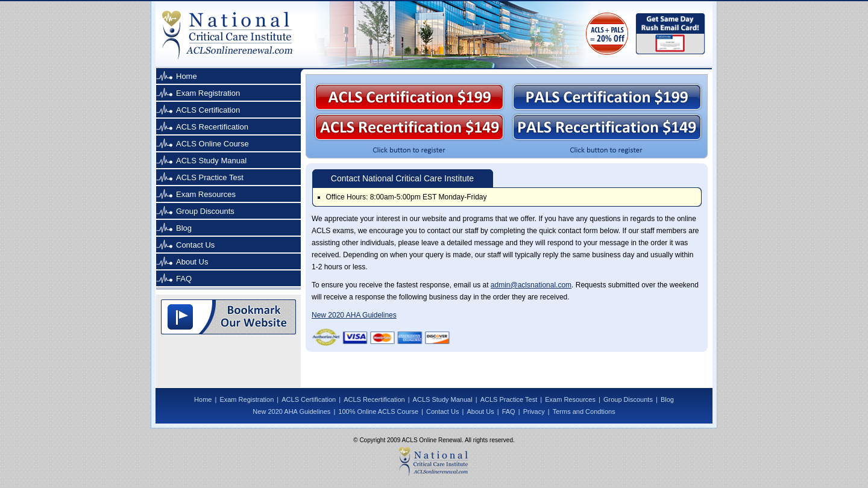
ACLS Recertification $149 (409, 127)
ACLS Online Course (212, 144)
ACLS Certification (208, 110)
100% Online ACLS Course (378, 411)
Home (187, 76)
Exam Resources (206, 194)
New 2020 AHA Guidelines (354, 315)
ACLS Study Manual (211, 161)
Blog (184, 228)
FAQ (184, 279)
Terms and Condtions (584, 411)
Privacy (534, 411)
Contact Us (195, 245)
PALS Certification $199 (607, 97)
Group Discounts (205, 211)
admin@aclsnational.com (531, 285)
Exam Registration (208, 93)
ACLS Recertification (212, 127)
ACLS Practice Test (210, 177)
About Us (192, 262)
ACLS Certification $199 (409, 97)
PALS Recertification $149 (607, 127)
